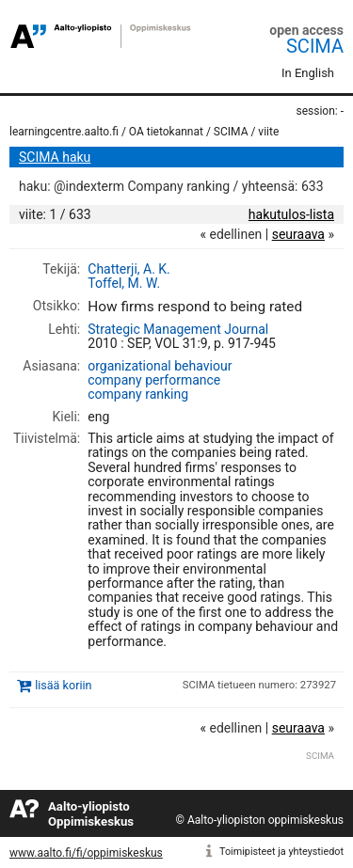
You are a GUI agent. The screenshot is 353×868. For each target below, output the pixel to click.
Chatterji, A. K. (129, 269)
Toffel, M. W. (124, 283)
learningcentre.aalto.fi (64, 132)
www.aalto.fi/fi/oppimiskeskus (86, 853)
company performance (154, 380)
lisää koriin (63, 685)
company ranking (138, 394)
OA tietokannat (166, 132)
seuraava (298, 234)
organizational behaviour (160, 366)
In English (308, 73)
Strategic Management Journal (178, 329)
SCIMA (315, 46)
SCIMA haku (55, 157)
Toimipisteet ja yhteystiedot (281, 852)
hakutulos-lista (291, 214)
